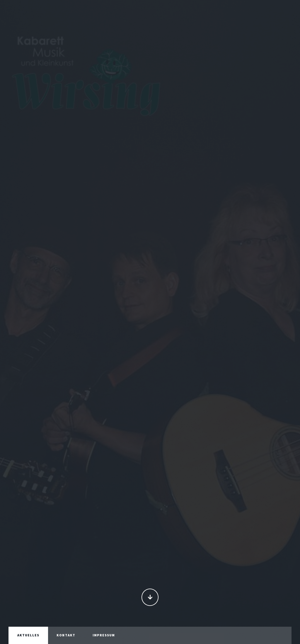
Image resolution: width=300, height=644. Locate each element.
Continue (150, 598)
